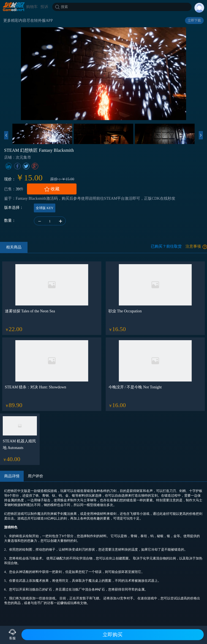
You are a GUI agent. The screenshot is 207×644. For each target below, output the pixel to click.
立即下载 (194, 20)
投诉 (44, 7)
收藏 (52, 189)
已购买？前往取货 (166, 246)
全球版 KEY (45, 208)
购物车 (32, 7)
